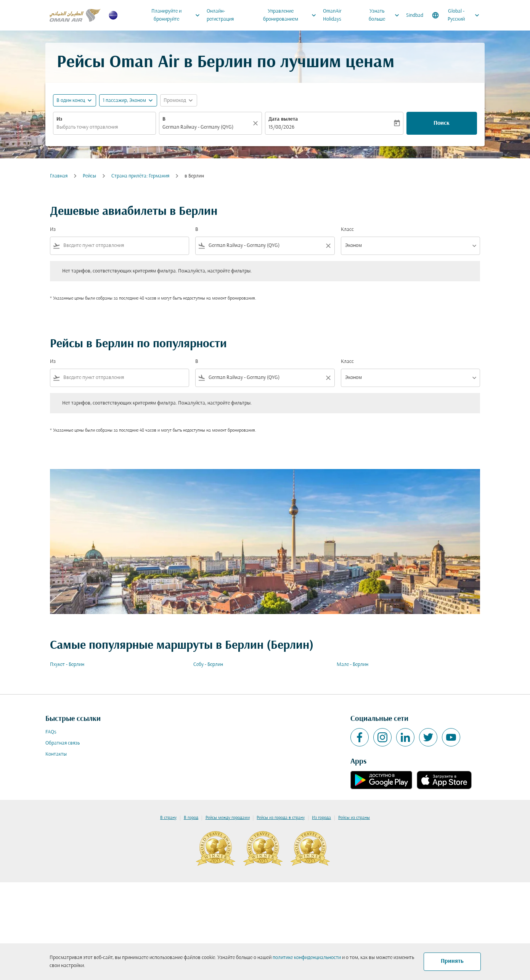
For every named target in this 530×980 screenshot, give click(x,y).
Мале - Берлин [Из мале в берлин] (353, 665)
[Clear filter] (328, 246)
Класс (347, 230)
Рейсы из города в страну (281, 818)
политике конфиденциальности (307, 958)
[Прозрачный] (257, 123)
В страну (168, 818)
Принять (452, 961)
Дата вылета (283, 119)
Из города (321, 818)
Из (59, 119)
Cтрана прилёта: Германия (140, 176)
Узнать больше (386, 15)
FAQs (51, 732)
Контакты (56, 754)
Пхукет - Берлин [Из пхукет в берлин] (67, 665)
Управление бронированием (292, 15)
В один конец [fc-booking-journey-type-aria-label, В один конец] (71, 101)
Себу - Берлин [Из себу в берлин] (208, 665)
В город (191, 818)
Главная (59, 176)
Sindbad (415, 15)
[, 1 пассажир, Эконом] (124, 101)
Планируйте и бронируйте (177, 15)
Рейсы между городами (228, 818)
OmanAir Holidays (332, 15)
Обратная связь (63, 743)
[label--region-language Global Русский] (456, 15)
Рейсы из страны (354, 818)
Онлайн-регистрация (220, 15)
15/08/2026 (281, 127)
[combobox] (104, 127)
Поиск (442, 123)
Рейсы (89, 176)
